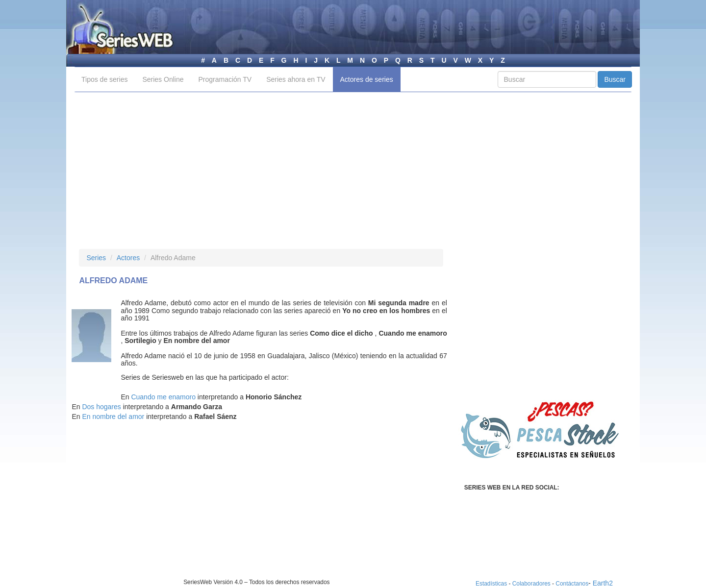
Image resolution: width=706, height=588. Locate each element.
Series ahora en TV (296, 79)
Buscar (615, 79)
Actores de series (367, 79)
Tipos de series (104, 79)
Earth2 (603, 583)
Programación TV (225, 79)
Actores (128, 258)
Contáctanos (572, 584)
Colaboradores (531, 584)
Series (96, 258)
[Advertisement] (353, 171)
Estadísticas (491, 584)
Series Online (163, 79)
